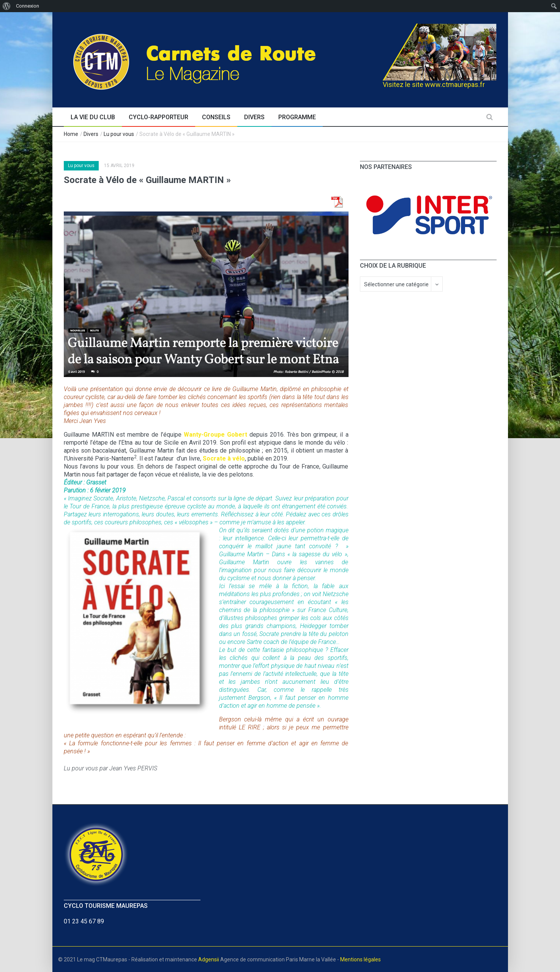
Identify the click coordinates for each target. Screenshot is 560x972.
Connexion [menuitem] (28, 6)
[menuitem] (7, 6)
